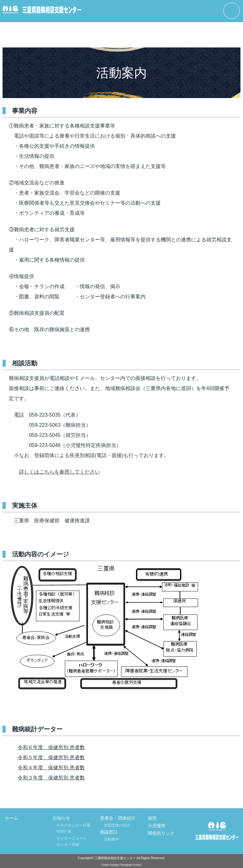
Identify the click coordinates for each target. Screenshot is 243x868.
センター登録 (68, 845)
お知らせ (61, 818)
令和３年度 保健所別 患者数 (51, 778)
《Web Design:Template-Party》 (121, 865)
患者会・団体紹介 (118, 818)
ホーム (11, 818)
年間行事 (64, 832)
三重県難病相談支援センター (115, 858)
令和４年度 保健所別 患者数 (51, 768)
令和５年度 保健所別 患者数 (51, 757)
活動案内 (111, 839)
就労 (152, 818)
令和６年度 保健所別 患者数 (51, 747)
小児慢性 (157, 826)
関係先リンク (161, 833)
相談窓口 (109, 832)
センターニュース (72, 838)
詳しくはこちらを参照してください (59, 472)
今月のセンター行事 (73, 825)
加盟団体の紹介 (117, 825)
